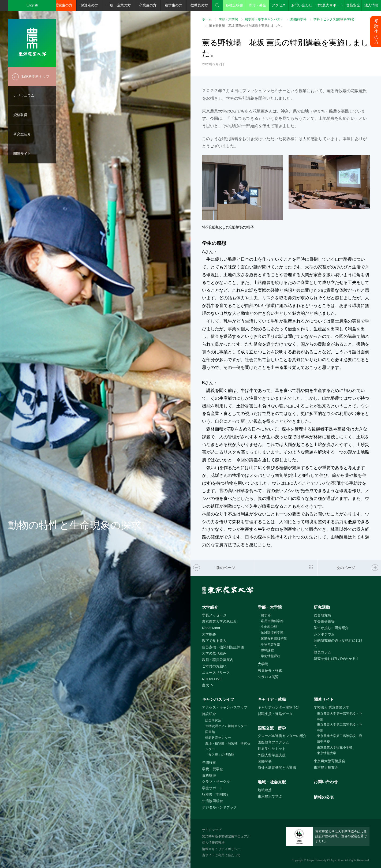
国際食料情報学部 (274, 639)
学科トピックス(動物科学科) (334, 19)
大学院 (263, 664)
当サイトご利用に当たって (221, 855)
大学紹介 (210, 607)
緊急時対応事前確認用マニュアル (226, 836)
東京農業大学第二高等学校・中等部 (339, 727)
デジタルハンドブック (219, 807)
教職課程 (267, 650)
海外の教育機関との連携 (277, 768)
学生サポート (212, 788)
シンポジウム (324, 634)
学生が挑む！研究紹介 (331, 628)
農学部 (266, 615)
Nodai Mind (211, 628)
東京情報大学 (327, 753)
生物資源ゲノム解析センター (226, 726)
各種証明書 (234, 5)
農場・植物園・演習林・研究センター (228, 746)
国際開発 (265, 762)
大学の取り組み (214, 653)
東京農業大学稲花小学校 (335, 747)
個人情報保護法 (213, 843)
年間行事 (209, 763)
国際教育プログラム (273, 742)
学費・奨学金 (212, 769)
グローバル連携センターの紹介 (282, 736)
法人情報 (371, 5)
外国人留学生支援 (272, 755)
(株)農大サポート (330, 5)
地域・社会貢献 (272, 782)
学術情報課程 (271, 656)
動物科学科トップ (35, 76)
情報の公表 (324, 797)
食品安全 (353, 5)
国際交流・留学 (272, 728)
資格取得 (20, 115)
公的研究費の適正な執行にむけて (338, 643)
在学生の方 (173, 5)
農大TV (208, 685)
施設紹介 (209, 714)
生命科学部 (269, 627)
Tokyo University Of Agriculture (325, 860)
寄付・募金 (257, 5)
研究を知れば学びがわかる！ (336, 659)
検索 (217, 5)
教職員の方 (199, 5)
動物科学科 (298, 19)
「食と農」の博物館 (220, 755)
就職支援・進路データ (275, 714)
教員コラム (322, 652)
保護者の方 (89, 5)
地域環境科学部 (272, 633)
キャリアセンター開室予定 (279, 707)
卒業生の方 (148, 5)
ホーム (207, 19)
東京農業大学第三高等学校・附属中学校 (339, 739)
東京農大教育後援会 (329, 761)
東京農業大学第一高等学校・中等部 (339, 717)
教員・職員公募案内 (218, 660)
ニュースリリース (216, 673)
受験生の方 (64, 5)
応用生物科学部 (272, 621)
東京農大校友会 (326, 767)
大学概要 (209, 634)
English (32, 5)
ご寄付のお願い (214, 666)
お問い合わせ (302, 5)
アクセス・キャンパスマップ (225, 707)
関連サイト (22, 154)
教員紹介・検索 (270, 670)
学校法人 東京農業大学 (332, 707)
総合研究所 (322, 615)
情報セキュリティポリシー (221, 849)
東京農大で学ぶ (270, 796)
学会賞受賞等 (324, 621)
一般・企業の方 (119, 5)
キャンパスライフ (218, 699)
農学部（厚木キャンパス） (264, 19)
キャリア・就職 (272, 699)
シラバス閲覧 (268, 677)
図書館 (210, 732)
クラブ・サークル (216, 782)
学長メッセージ (214, 615)
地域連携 (265, 790)
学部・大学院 (228, 19)
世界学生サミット (272, 749)
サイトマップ (212, 830)
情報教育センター (218, 738)
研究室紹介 (22, 134)
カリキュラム (24, 96)
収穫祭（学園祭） (216, 794)
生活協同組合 (212, 801)
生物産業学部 (271, 645)
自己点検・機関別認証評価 (223, 647)
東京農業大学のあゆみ (219, 621)
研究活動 (322, 607)
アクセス (279, 5)
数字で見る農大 (214, 641)
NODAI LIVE (212, 679)
